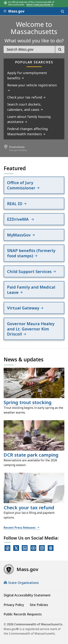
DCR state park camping (31, 455)
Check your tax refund (29, 507)
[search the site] (29, 49)
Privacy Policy (14, 605)
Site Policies (39, 605)
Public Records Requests (23, 614)
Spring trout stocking (28, 402)
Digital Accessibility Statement (27, 595)
